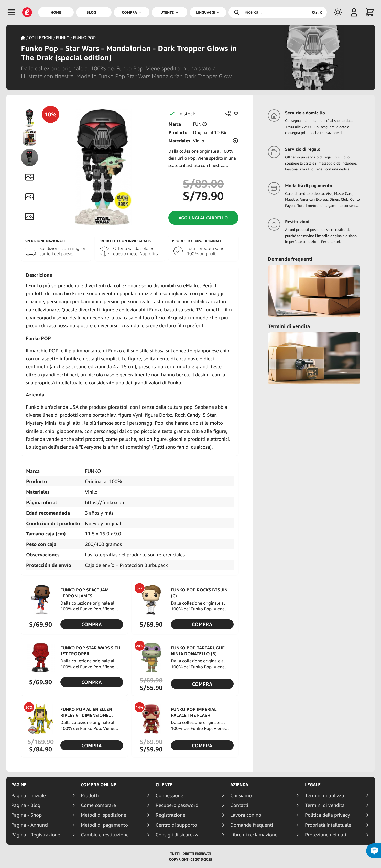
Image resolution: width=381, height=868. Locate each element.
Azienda (239, 785)
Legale (313, 785)
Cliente (164, 785)
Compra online (99, 785)
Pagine (19, 785)
